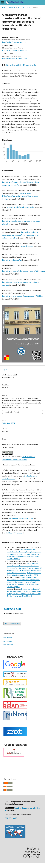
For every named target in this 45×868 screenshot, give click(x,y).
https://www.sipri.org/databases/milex (21, 207)
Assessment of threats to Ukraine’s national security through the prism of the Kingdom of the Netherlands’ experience (24, 552)
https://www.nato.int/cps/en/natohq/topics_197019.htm (23, 296)
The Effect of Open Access (14, 533)
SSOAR (31, 518)
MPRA (26, 518)
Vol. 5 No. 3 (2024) (24, 8)
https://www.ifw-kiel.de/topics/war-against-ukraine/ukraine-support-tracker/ (21, 196)
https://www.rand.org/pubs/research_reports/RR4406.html (24, 271)
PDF (7, 370)
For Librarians (8, 645)
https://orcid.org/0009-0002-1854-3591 (15, 50)
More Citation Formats (12, 412)
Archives (12, 8)
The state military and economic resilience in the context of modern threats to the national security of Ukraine (23, 580)
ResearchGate (18, 518)
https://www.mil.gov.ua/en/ (12, 260)
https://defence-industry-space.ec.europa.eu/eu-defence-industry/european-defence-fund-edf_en (21, 235)
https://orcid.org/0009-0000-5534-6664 (15, 59)
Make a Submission (12, 624)
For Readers (8, 638)
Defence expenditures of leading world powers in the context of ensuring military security (24, 591)
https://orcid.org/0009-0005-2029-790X (15, 42)
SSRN (11, 518)
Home (4, 8)
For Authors (8, 641)
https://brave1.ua (27, 246)
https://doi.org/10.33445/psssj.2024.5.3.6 (21, 65)
